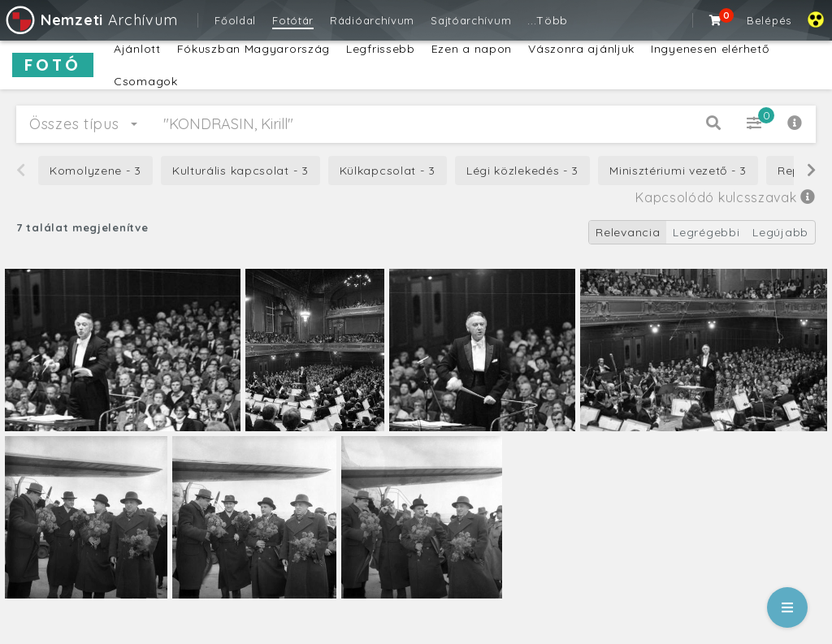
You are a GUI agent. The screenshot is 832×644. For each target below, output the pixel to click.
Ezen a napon (472, 49)
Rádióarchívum (372, 20)
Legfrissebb (381, 49)
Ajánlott (137, 49)
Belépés (769, 20)
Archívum (91, 20)
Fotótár (293, 20)
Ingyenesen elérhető (710, 49)
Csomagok (146, 81)
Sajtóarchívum (471, 20)
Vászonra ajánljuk (581, 49)
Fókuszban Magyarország (253, 49)
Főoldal (235, 20)
